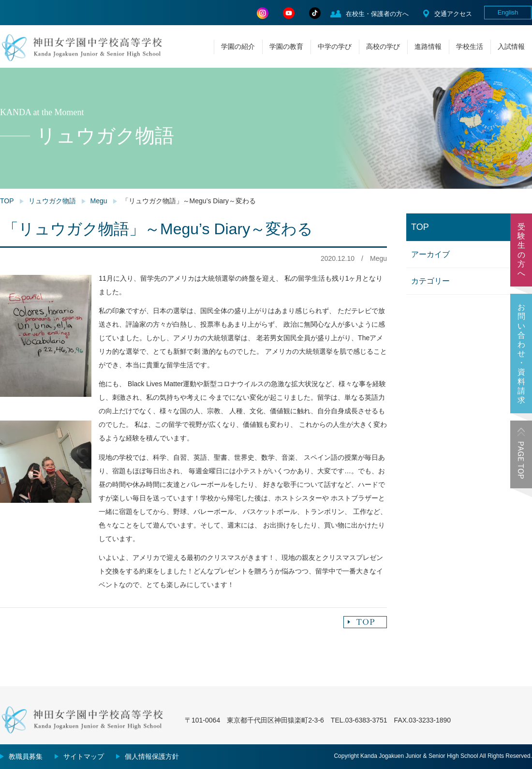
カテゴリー (430, 281)
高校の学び (383, 46)
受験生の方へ (521, 250)
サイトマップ (84, 756)
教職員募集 (26, 756)
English (508, 12)
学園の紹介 (238, 46)
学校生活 (470, 46)
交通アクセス (453, 14)
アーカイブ (430, 254)
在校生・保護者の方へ (377, 14)
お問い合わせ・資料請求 (521, 354)
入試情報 (511, 46)
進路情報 (428, 46)
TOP (7, 201)
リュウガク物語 (52, 201)
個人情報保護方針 (152, 756)
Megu (99, 201)
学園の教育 (286, 46)
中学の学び (335, 46)
